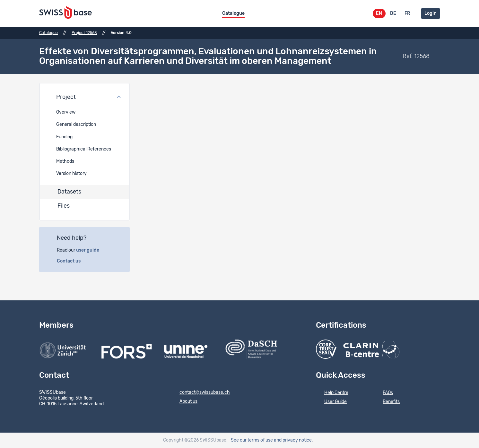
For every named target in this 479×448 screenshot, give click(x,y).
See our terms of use (252, 440)
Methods (65, 161)
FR (407, 13)
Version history (71, 174)
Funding (64, 137)
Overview (66, 112)
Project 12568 (84, 33)
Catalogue (233, 13)
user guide (91, 250)
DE (393, 13)
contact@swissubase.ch (200, 393)
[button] (84, 98)
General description (76, 125)
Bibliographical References (84, 149)
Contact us (72, 261)
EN (379, 13)
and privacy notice (293, 440)
